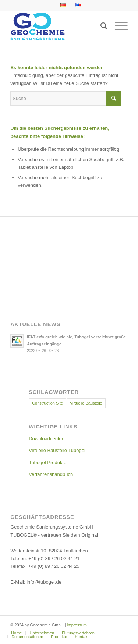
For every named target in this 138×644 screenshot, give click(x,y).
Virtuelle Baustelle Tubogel (57, 450)
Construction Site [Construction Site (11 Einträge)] (47, 403)
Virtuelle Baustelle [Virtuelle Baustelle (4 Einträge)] (86, 403)
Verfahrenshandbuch (51, 474)
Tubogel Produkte (47, 462)
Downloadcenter (46, 439)
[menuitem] (63, 5)
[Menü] (118, 26)
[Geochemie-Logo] (57, 26)
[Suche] (100, 26)
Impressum (77, 625)
